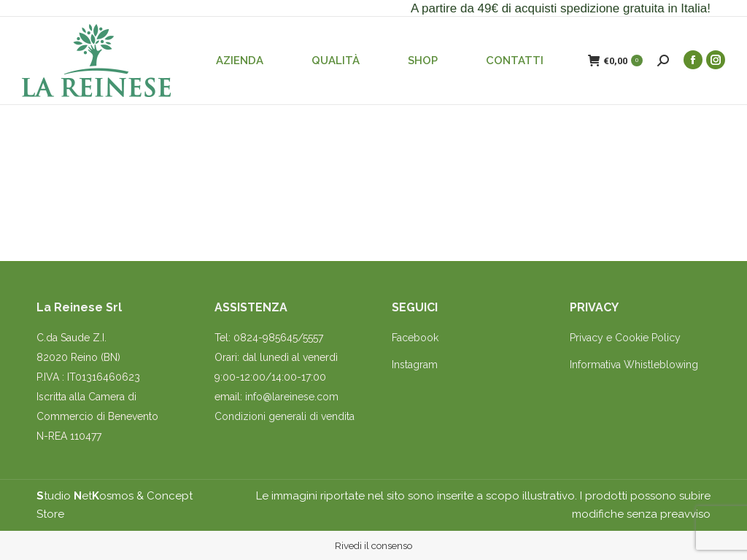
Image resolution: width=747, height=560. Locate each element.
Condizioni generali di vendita (285, 416)
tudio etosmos (85, 496)
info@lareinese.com (292, 397)
